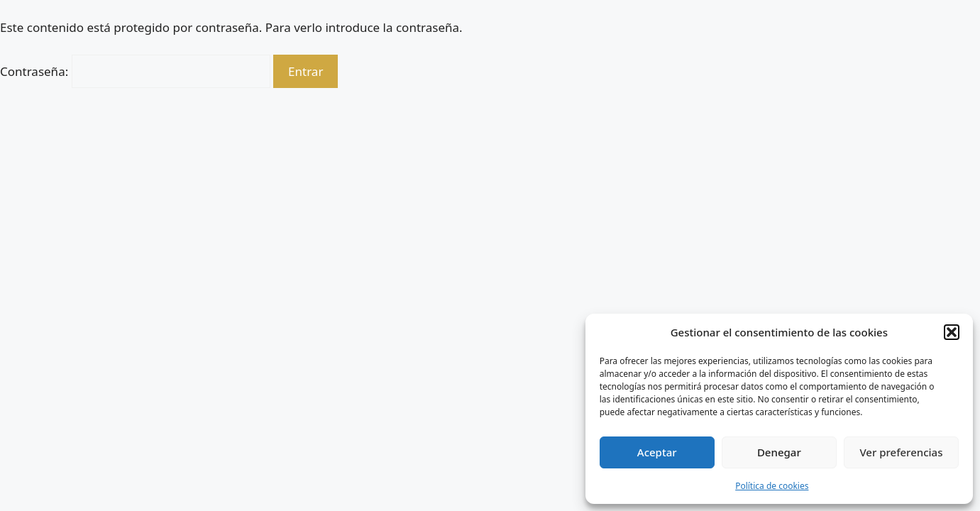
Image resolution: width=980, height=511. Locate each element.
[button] (952, 332)
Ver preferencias (901, 452)
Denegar (779, 452)
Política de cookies (772, 486)
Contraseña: (135, 71)
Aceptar (657, 452)
